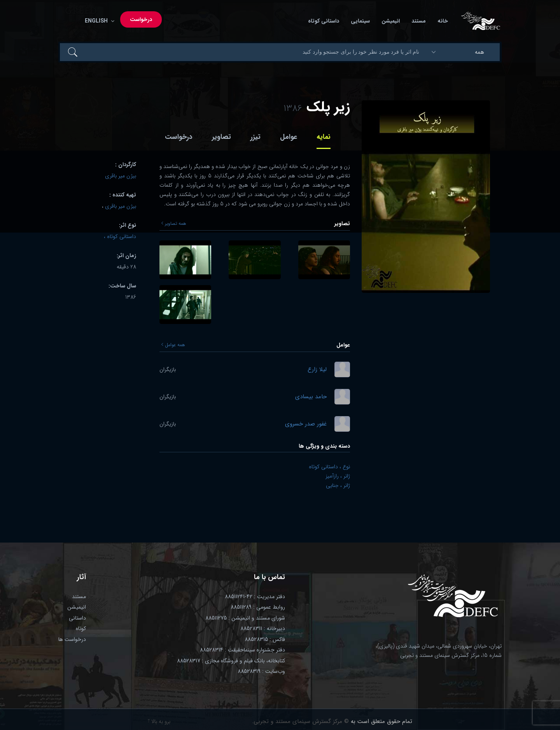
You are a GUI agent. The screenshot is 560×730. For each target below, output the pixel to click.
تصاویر (221, 137)
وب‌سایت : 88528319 (261, 671)
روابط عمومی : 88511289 (258, 607)
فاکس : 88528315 (265, 639)
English (98, 21)
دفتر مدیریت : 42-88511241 (255, 597)
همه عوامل (173, 345)
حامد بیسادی (311, 397)
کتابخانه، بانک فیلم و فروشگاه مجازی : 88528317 (231, 661)
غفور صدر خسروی (306, 424)
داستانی (77, 618)
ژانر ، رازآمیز (338, 476)
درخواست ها (72, 639)
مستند (419, 21)
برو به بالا (159, 721)
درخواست (141, 20)
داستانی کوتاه (324, 21)
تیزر (255, 137)
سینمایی (360, 21)
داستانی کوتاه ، (120, 236)
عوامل (289, 137)
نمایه (324, 137)
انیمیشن (391, 21)
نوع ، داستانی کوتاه (329, 467)
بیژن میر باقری (121, 176)
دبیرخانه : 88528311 (263, 628)
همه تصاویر (174, 224)
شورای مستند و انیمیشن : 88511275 (245, 618)
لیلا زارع (317, 370)
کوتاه (81, 628)
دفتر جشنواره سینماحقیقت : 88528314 (242, 650)
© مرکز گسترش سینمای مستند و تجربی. (300, 721)
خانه (443, 21)
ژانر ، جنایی (338, 485)
